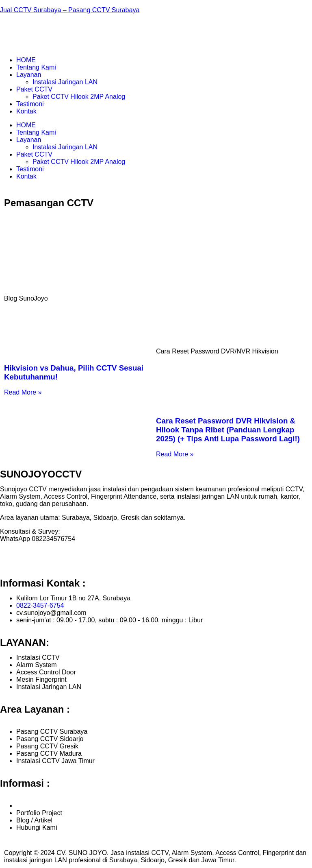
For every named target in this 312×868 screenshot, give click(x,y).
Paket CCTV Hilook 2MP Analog (79, 97)
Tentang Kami (36, 67)
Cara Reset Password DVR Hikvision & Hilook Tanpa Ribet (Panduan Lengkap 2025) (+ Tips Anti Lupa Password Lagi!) (228, 430)
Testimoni (30, 104)
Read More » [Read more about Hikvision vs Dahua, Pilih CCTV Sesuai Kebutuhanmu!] (23, 392)
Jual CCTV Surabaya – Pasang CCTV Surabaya (70, 10)
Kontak (26, 111)
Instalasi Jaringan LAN (65, 82)
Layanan (29, 75)
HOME (26, 60)
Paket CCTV (34, 89)
